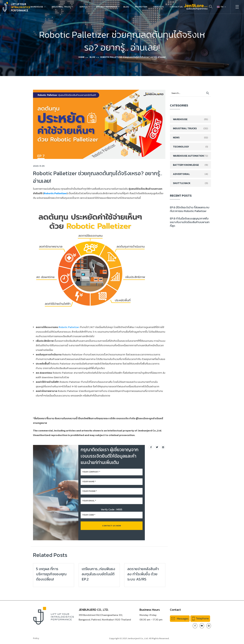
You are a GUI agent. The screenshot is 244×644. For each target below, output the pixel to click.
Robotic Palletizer (55, 193)
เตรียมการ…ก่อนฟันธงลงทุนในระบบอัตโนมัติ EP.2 (98, 574)
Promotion (141, 7)
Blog (126, 7)
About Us (158, 7)
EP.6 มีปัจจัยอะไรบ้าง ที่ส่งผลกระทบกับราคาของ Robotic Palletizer (190, 209)
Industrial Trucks (185, 128)
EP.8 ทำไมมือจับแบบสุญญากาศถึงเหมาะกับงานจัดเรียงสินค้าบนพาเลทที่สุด (190, 222)
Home (81, 57)
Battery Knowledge (186, 165)
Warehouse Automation (188, 156)
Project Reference (107, 7)
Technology (181, 147)
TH (220, 7)
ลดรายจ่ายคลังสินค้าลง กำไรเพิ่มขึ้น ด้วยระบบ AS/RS (143, 574)
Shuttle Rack (182, 183)
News (176, 137)
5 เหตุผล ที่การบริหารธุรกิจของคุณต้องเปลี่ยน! (51, 574)
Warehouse (37, 7)
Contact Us (176, 7)
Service (84, 7)
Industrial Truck (61, 7)
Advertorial (181, 174)
